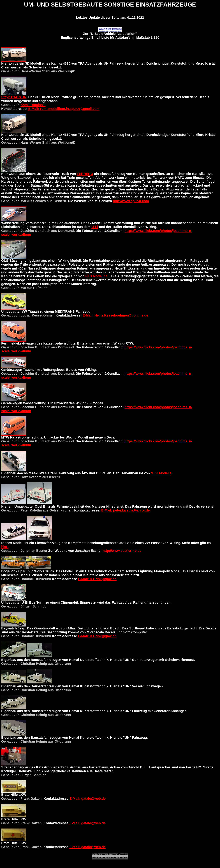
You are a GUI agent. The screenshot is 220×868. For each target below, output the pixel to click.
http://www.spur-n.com (131, 201)
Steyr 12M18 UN (14, 97)
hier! (5, 547)
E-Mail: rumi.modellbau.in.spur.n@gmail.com (64, 109)
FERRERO (85, 174)
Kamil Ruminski (33, 105)
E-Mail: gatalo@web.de (87, 799)
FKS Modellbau (97, 276)
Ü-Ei (95, 227)
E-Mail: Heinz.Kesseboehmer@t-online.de (115, 315)
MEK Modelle (161, 473)
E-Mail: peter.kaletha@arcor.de (125, 510)
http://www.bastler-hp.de (122, 551)
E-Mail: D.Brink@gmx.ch (97, 579)
